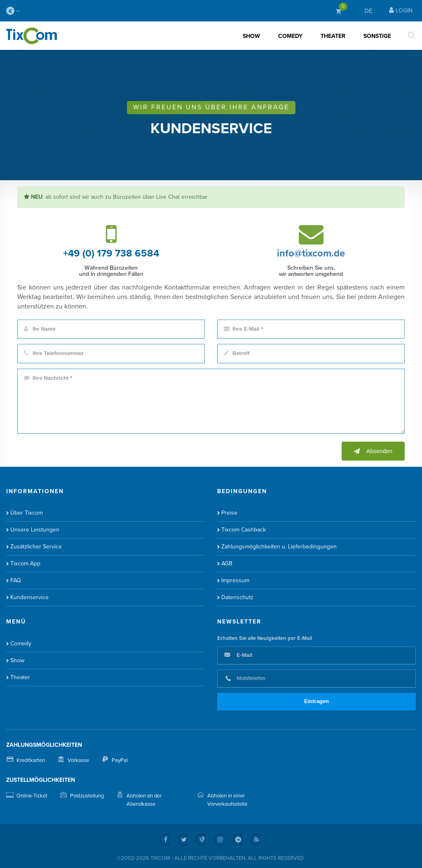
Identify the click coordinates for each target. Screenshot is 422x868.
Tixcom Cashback (244, 530)
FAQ (16, 580)
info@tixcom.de (311, 253)
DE (369, 11)
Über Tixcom (27, 513)
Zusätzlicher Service (36, 547)
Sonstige (377, 36)
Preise (229, 513)
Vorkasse (78, 760)
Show (251, 36)
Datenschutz (237, 597)
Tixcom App (25, 563)
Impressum (235, 580)
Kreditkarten (31, 760)
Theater (333, 36)
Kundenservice (29, 597)
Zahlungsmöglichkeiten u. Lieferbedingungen (279, 547)
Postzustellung (87, 796)
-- (13, 11)
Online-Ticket (32, 796)
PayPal (120, 760)
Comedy (290, 36)
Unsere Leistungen (35, 530)
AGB (227, 563)
